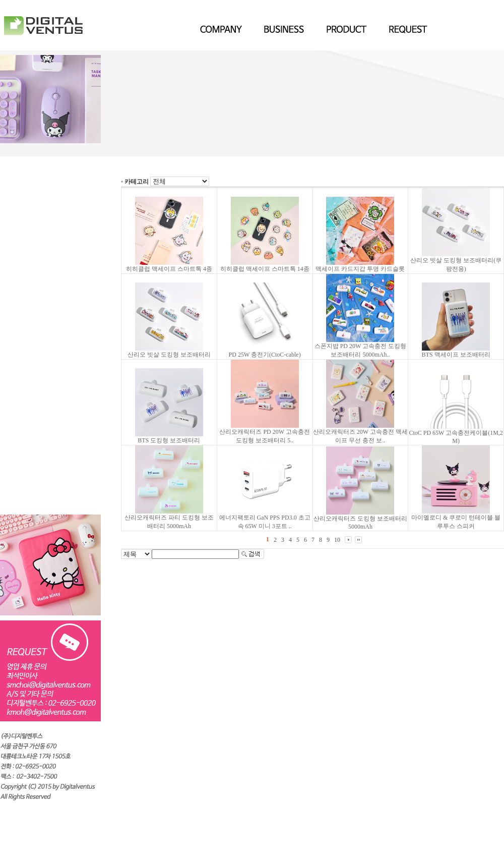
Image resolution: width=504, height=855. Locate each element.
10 (337, 540)
